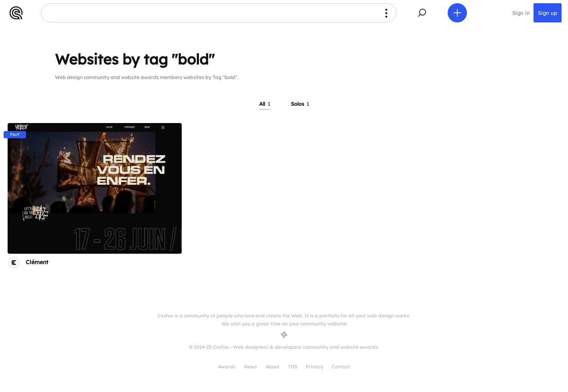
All (265, 104)
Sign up (548, 13)
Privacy (314, 367)
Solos (300, 104)
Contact (341, 367)
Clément (37, 262)
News (251, 367)
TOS (293, 367)
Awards (227, 367)
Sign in (521, 13)
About (273, 367)
